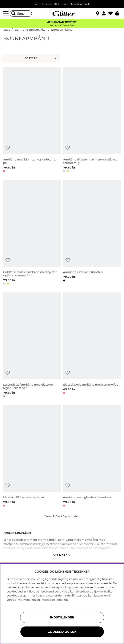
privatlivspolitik (25, 600)
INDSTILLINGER (62, 617)
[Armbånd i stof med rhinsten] (92, 233)
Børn (18, 30)
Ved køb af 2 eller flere (62, 25)
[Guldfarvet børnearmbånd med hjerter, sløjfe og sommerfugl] (32, 233)
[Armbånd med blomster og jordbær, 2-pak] (32, 121)
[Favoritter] (112, 14)
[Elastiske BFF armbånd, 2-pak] (32, 457)
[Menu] (7, 14)
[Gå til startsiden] (62, 14)
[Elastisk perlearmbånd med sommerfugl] (92, 346)
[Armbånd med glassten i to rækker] (92, 457)
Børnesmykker (37, 30)
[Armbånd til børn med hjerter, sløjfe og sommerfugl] (92, 121)
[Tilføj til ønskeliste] (8, 148)
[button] (105, 14)
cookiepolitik (59, 600)
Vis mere (62, 555)
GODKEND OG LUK (62, 632)
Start (7, 30)
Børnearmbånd (62, 30)
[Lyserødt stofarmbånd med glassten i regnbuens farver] (32, 346)
